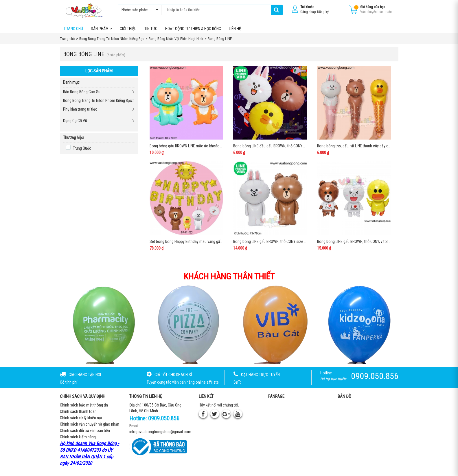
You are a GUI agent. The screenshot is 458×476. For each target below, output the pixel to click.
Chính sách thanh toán (78, 411)
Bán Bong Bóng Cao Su (82, 92)
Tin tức (151, 29)
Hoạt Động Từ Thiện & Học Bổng (193, 29)
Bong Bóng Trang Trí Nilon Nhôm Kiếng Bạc (98, 100)
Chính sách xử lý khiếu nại (81, 418)
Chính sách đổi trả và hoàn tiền (85, 431)
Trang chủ (73, 29)
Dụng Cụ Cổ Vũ (75, 121)
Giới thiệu (128, 29)
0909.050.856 (164, 418)
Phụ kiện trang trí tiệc (80, 109)
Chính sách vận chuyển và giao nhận (90, 424)
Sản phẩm (101, 29)
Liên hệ (235, 29)
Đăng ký (323, 12)
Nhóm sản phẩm (138, 10)
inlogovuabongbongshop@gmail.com (160, 432)
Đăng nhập (308, 12)
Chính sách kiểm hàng (78, 437)
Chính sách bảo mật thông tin (84, 405)
